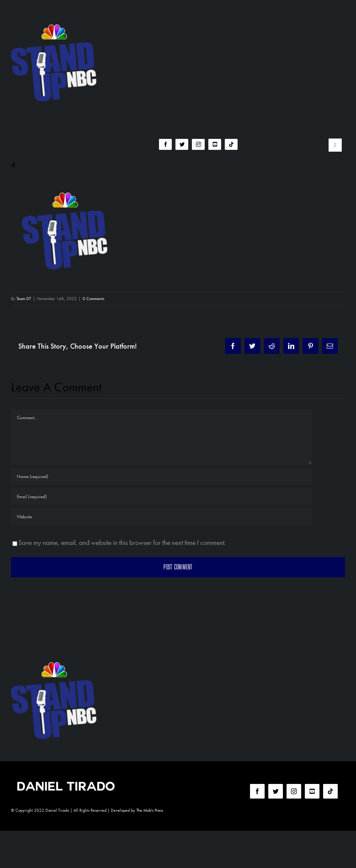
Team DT (24, 299)
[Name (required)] (161, 476)
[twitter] (182, 144)
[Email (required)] (161, 496)
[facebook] (165, 144)
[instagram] (198, 144)
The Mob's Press (150, 810)
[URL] (161, 517)
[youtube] (215, 144)
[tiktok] (231, 144)
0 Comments (93, 299)
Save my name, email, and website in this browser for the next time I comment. (122, 543)
